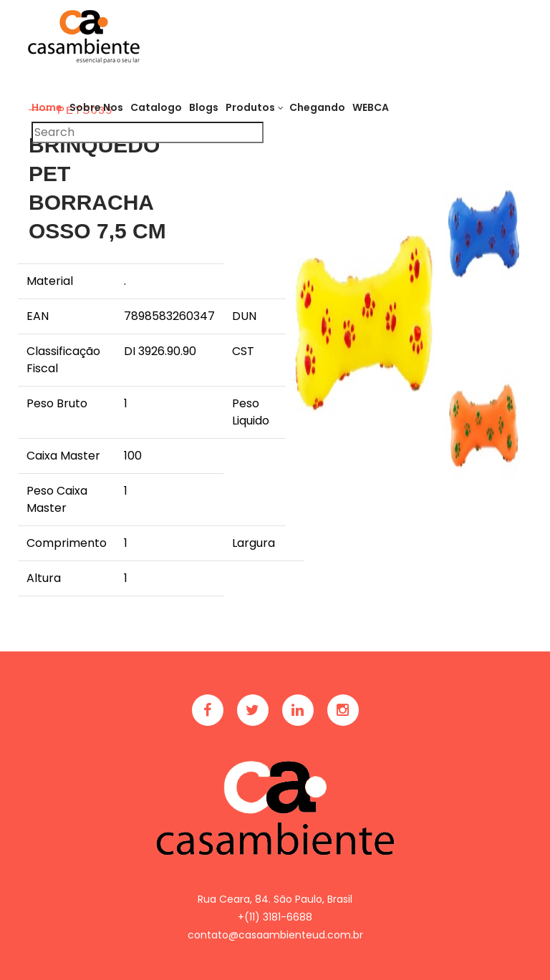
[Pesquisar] (148, 132)
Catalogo (156, 107)
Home (47, 107)
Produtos (250, 107)
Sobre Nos (96, 107)
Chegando (317, 107)
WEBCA (371, 107)
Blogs (204, 107)
